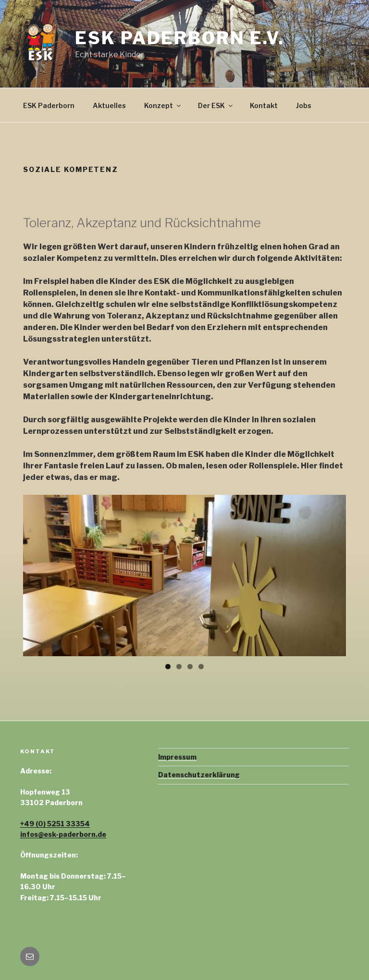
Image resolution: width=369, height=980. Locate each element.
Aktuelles (109, 105)
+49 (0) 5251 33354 (55, 824)
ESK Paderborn (49, 105)
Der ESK (216, 105)
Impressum (177, 757)
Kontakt (264, 105)
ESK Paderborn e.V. (180, 38)
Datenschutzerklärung (199, 775)
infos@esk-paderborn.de (63, 834)
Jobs (304, 105)
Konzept (163, 105)
